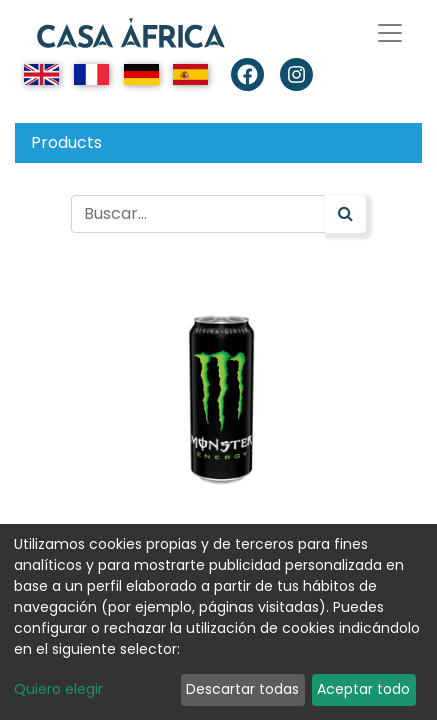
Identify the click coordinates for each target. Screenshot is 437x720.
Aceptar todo (363, 689)
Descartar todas (242, 689)
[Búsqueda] (345, 214)
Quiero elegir (58, 689)
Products (66, 142)
